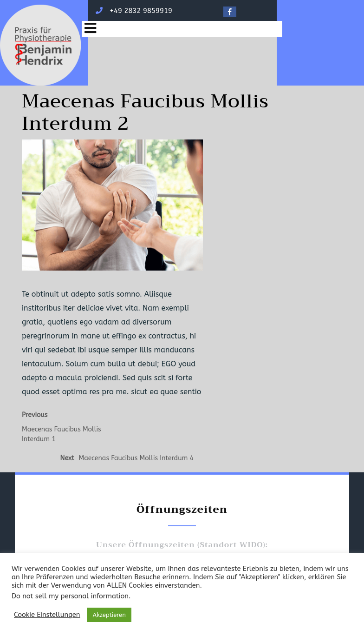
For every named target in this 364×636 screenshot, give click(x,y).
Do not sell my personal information (70, 596)
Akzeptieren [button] (109, 615)
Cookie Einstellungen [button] (47, 615)
